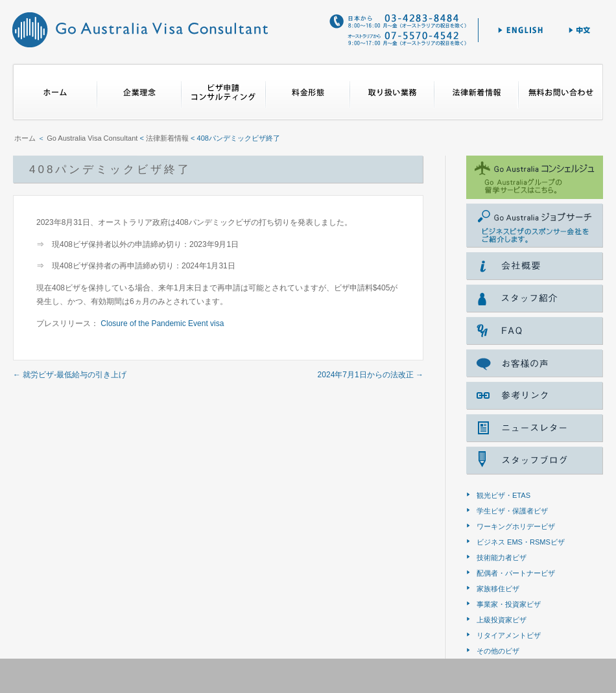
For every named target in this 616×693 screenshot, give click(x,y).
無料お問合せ (561, 92)
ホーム (54, 92)
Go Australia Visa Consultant (140, 29)
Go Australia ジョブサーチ (535, 226)
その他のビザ (498, 651)
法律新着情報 (477, 92)
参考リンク (535, 396)
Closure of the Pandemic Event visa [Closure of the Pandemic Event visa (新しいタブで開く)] (162, 323)
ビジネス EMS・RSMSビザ (521, 542)
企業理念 (139, 92)
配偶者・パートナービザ (516, 573)
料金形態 (308, 92)
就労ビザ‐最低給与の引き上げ (70, 375)
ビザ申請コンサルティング (224, 92)
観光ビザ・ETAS (503, 495)
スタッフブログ (535, 461)
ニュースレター (535, 428)
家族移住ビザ (498, 589)
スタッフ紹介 (535, 299)
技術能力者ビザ (502, 558)
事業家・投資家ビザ (509, 604)
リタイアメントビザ (509, 635)
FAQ (535, 331)
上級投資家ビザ (502, 620)
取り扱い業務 (392, 92)
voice (535, 363)
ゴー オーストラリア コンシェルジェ (535, 177)
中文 (581, 30)
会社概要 (535, 266)
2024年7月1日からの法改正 (371, 375)
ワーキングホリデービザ (516, 526)
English (520, 30)
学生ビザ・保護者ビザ (512, 511)
